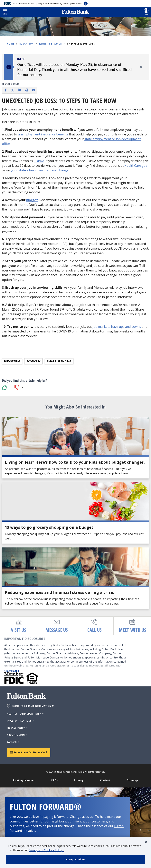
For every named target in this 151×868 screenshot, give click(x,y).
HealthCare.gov (136, 166)
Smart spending (59, 361)
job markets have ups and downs (117, 327)
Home (10, 43)
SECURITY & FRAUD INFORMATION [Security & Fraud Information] (33, 706)
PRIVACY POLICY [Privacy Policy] (17, 728)
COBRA (39, 161)
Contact (105, 780)
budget (32, 200)
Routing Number (24, 780)
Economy (33, 361)
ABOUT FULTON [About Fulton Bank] (17, 735)
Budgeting (12, 361)
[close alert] (141, 67)
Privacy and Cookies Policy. (46, 850)
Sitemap (132, 780)
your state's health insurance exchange (40, 170)
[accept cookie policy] (75, 860)
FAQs (55, 780)
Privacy (79, 780)
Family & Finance (50, 43)
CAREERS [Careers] (13, 742)
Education (27, 43)
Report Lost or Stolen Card (29, 752)
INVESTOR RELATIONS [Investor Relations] (21, 721)
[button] (5, 12)
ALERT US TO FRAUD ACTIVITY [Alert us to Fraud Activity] (25, 714)
